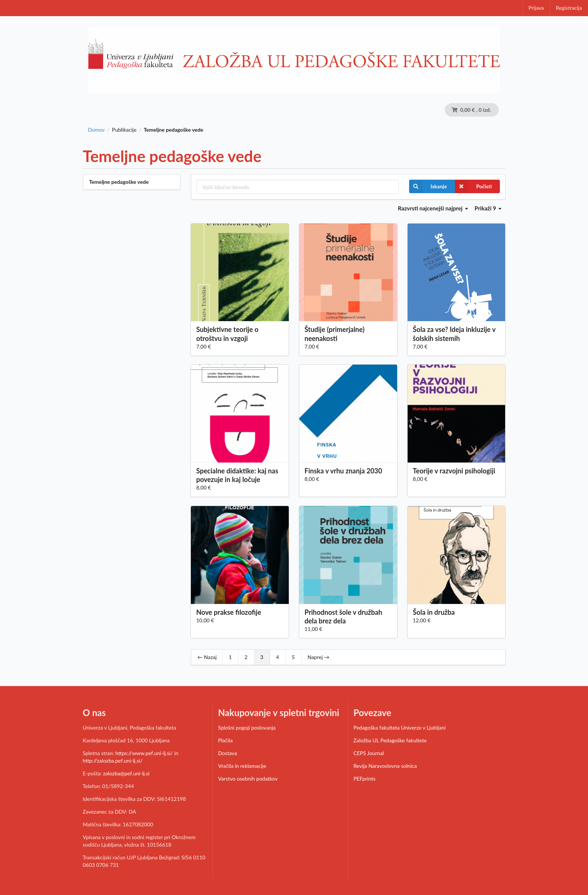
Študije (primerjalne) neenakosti (334, 334)
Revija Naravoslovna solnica (385, 766)
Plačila (225, 740)
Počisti (473, 186)
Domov (97, 130)
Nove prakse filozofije (229, 612)
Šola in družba (434, 612)
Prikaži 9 (488, 208)
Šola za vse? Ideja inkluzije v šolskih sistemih (454, 334)
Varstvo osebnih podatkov (248, 779)
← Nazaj (207, 657)
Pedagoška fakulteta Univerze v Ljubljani (399, 728)
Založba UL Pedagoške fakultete (390, 740)
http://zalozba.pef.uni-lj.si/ (113, 761)
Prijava (536, 8)
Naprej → (318, 657)
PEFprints (364, 779)
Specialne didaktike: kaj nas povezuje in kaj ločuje (237, 475)
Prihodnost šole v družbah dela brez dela (343, 616)
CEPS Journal (368, 753)
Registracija (569, 8)
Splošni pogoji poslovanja (247, 728)
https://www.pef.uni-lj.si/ (144, 753)
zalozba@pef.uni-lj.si (126, 773)
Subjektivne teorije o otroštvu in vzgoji (227, 334)
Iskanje (428, 186)
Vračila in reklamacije (242, 766)
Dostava (227, 753)
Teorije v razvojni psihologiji (454, 471)
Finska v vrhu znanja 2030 (343, 471)
